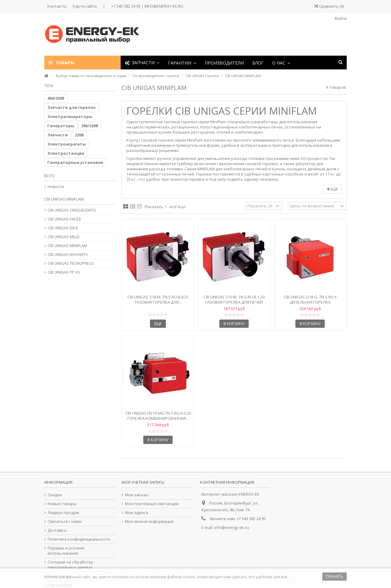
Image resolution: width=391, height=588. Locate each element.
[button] (182, 63)
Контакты (57, 6)
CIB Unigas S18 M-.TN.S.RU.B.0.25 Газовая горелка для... (158, 300)
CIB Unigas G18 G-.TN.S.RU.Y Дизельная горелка (310, 300)
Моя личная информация (149, 521)
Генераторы (61, 126)
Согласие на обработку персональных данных (70, 565)
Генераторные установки (75, 162)
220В (79, 135)
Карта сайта (85, 6)
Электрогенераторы (70, 116)
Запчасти (58, 135)
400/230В (56, 98)
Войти (340, 18)
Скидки (55, 495)
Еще (332, 189)
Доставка (57, 530)
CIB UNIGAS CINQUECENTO (72, 210)
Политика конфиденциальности (79, 539)
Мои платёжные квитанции (152, 504)
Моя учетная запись (143, 482)
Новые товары (62, 504)
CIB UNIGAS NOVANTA (68, 255)
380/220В (90, 126)
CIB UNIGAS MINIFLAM (67, 246)
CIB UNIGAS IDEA (63, 228)
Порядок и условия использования (66, 551)
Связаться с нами (65, 521)
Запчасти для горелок (71, 107)
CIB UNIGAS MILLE (64, 237)
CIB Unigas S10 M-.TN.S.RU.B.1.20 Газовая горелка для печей (234, 300)
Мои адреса (137, 513)
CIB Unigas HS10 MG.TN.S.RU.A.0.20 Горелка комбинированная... (158, 416)
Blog (49, 176)
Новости (56, 187)
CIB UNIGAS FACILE (64, 219)
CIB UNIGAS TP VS (64, 272)
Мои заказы (137, 495)
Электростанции (66, 153)
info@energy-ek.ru (232, 527)
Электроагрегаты (67, 144)
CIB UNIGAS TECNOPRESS (71, 263)
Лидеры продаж (63, 513)
